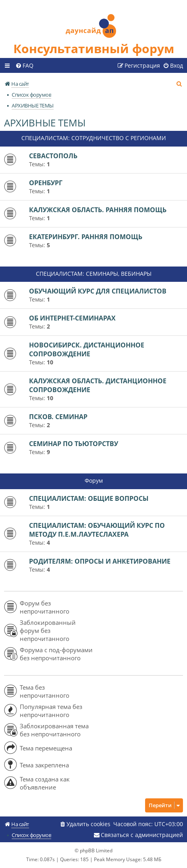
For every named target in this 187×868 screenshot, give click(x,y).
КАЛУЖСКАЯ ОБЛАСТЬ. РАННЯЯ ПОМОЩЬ (98, 210)
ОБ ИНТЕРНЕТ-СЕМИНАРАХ (72, 318)
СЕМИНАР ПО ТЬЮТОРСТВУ (74, 444)
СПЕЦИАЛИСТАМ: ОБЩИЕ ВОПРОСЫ (89, 498)
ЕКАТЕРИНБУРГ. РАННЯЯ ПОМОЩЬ (86, 237)
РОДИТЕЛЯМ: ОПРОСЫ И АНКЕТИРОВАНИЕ (100, 561)
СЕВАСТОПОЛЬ (53, 156)
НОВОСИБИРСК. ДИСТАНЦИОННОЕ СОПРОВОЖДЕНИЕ (87, 349)
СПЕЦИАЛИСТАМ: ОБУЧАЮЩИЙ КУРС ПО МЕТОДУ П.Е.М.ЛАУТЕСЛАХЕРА (97, 530)
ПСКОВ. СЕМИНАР (58, 417)
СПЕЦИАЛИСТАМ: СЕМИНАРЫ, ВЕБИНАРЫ (94, 274)
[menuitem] (24, 66)
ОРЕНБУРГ (46, 183)
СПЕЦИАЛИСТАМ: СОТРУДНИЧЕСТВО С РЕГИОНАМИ (94, 138)
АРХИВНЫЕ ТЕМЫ (45, 123)
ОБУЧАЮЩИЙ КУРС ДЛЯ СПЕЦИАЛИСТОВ (98, 291)
